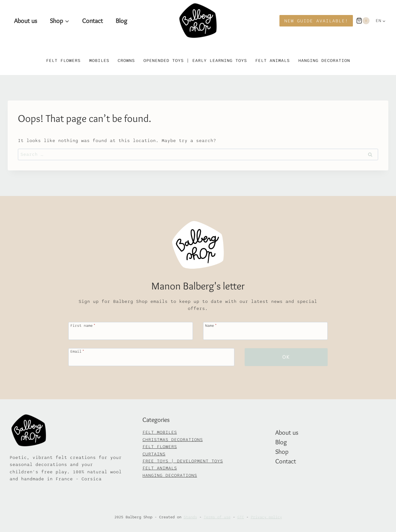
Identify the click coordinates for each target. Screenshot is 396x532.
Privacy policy (266, 517)
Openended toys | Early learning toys (195, 60)
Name (211, 325)
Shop (282, 452)
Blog (121, 21)
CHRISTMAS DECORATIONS (173, 440)
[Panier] (363, 21)
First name (83, 325)
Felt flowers (63, 60)
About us (26, 21)
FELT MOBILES (160, 432)
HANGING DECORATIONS (170, 475)
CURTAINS (154, 454)
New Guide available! (316, 21)
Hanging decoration (324, 60)
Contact (92, 21)
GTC (241, 517)
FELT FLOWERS (160, 447)
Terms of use (217, 517)
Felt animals (272, 60)
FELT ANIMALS (160, 468)
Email (77, 351)
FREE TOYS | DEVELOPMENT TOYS (183, 461)
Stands (190, 517)
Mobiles (99, 60)
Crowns (126, 60)
